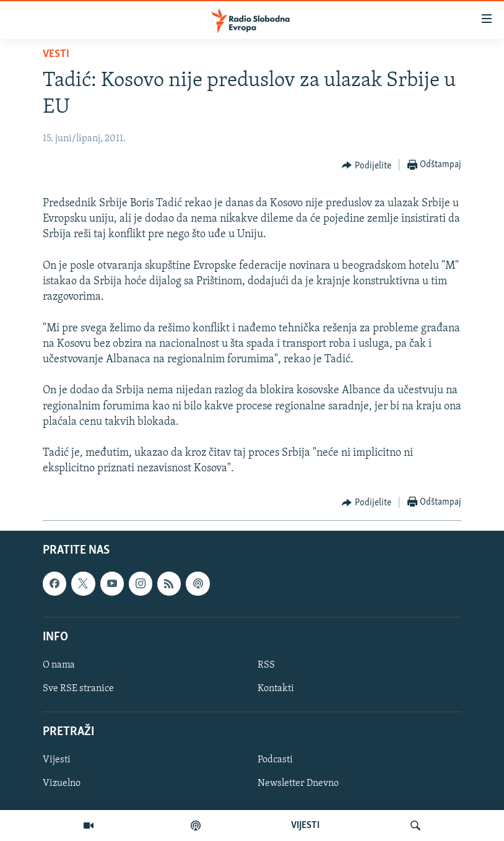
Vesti (56, 54)
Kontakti (276, 689)
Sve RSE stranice (78, 689)
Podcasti (275, 760)
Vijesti (57, 760)
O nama (59, 665)
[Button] (367, 165)
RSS (266, 665)
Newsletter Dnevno (298, 783)
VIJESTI (305, 826)
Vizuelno (62, 783)
